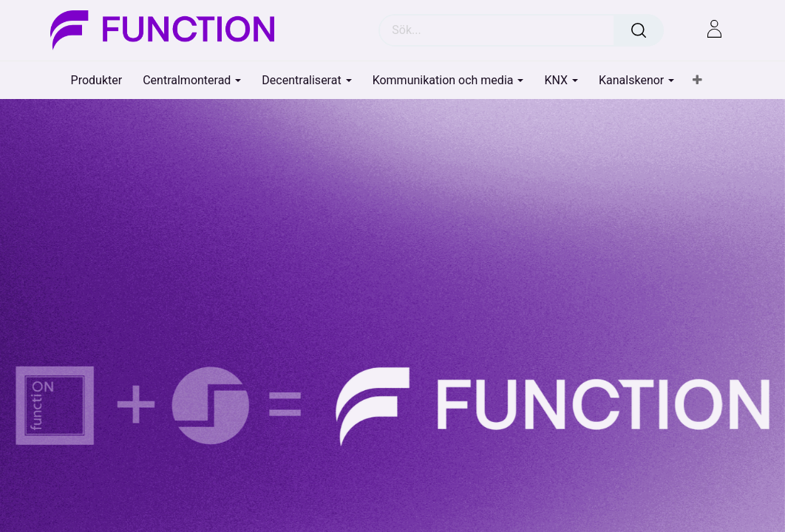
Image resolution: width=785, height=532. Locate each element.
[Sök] (639, 30)
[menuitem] (97, 80)
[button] (697, 81)
